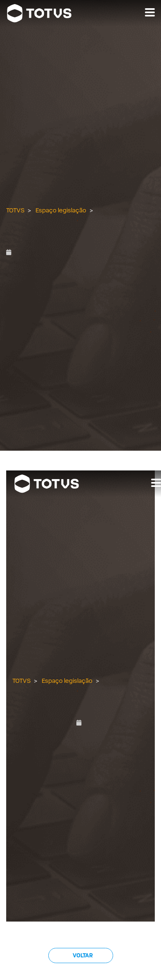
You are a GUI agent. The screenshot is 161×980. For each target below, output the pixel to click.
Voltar (82, 956)
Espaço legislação (61, 210)
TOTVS (15, 210)
